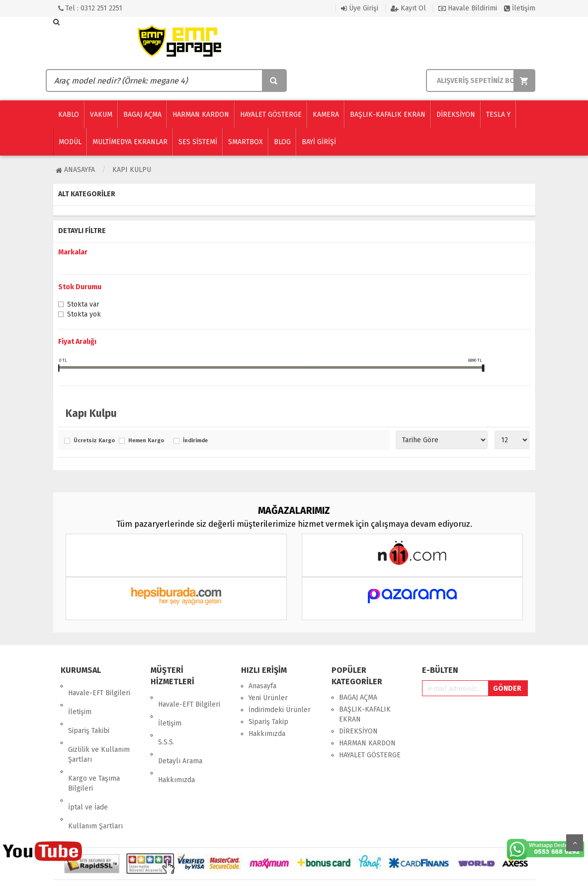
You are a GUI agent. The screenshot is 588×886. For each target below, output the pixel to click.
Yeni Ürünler (268, 698)
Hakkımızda (176, 745)
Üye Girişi (360, 8)
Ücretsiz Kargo (94, 441)
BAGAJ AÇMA (358, 697)
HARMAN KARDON (367, 743)
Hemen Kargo (146, 441)
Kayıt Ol (408, 8)
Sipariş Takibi (89, 710)
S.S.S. (166, 721)
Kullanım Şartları (95, 777)
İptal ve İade (88, 765)
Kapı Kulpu (132, 170)
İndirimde (195, 441)
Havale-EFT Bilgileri (99, 686)
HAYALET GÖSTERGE (370, 755)
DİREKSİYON (358, 731)
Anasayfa (75, 170)
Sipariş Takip (268, 722)
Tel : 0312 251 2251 (90, 8)
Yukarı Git (575, 843)
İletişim (520, 8)
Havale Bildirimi (468, 8)
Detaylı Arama (180, 733)
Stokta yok (84, 315)
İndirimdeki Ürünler (280, 710)
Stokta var (83, 305)
